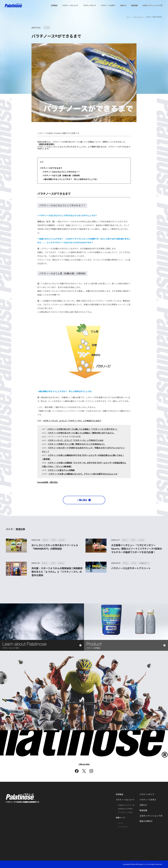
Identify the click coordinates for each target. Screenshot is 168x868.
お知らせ (143, 805)
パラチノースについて (125, 800)
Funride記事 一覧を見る (48, 482)
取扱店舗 (143, 810)
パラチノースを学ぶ (148, 800)
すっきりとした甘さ (125, 812)
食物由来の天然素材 (125, 809)
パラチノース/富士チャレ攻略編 (61, 470)
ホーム (128, 17)
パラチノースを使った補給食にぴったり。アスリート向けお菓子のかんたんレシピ (83, 474)
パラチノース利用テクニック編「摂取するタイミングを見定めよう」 (77, 444)
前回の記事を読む (47, 144)
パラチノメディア (138, 17)
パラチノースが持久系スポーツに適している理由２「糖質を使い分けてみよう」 (81, 433)
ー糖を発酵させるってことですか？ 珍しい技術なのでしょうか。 (71, 179)
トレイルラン (123, 827)
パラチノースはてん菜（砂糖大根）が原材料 (61, 176)
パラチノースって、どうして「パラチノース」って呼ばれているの (76, 440)
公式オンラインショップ (151, 816)
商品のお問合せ (146, 821)
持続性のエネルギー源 (126, 805)
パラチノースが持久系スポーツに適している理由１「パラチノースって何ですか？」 (83, 429)
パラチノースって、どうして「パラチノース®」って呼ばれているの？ (72, 421)
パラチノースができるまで (51, 168)
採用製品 (119, 794)
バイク (121, 823)
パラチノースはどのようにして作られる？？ (61, 172)
